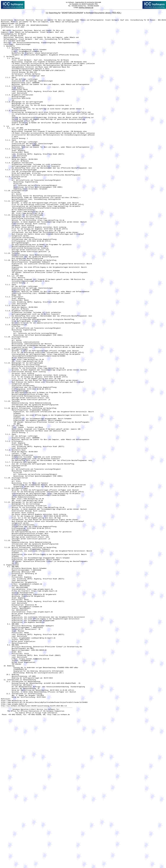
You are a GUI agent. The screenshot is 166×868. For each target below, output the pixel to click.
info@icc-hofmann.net (86, 8)
